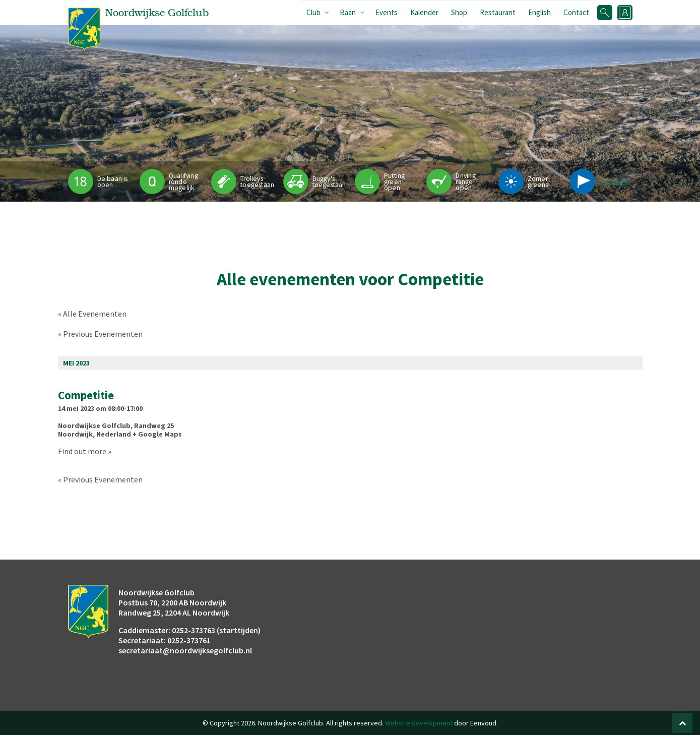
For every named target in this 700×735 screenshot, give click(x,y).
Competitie (86, 395)
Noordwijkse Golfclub (94, 425)
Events (387, 12)
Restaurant (498, 12)
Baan (348, 12)
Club (313, 12)
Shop (459, 12)
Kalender (424, 12)
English (539, 12)
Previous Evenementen (100, 334)
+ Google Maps (157, 434)
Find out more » (85, 451)
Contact (576, 12)
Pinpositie (614, 182)
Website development (419, 723)
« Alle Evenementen (92, 314)
